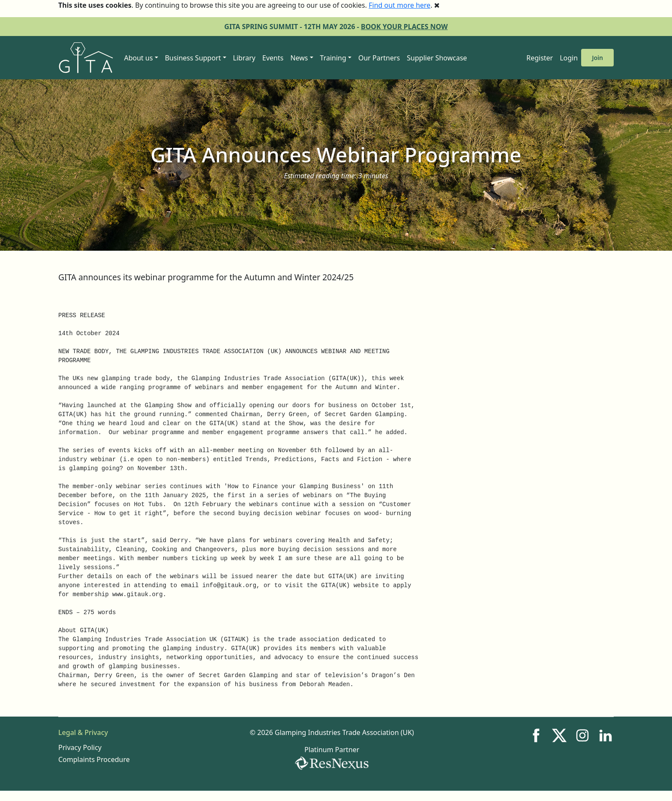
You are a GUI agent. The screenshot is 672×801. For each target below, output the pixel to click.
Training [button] (333, 58)
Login (569, 58)
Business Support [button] (193, 58)
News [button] (299, 58)
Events (273, 58)
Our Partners (379, 58)
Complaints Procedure (94, 759)
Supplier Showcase (437, 58)
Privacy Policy (80, 747)
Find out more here (399, 5)
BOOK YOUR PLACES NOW (404, 27)
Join (597, 58)
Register (540, 58)
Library (244, 58)
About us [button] (138, 58)
